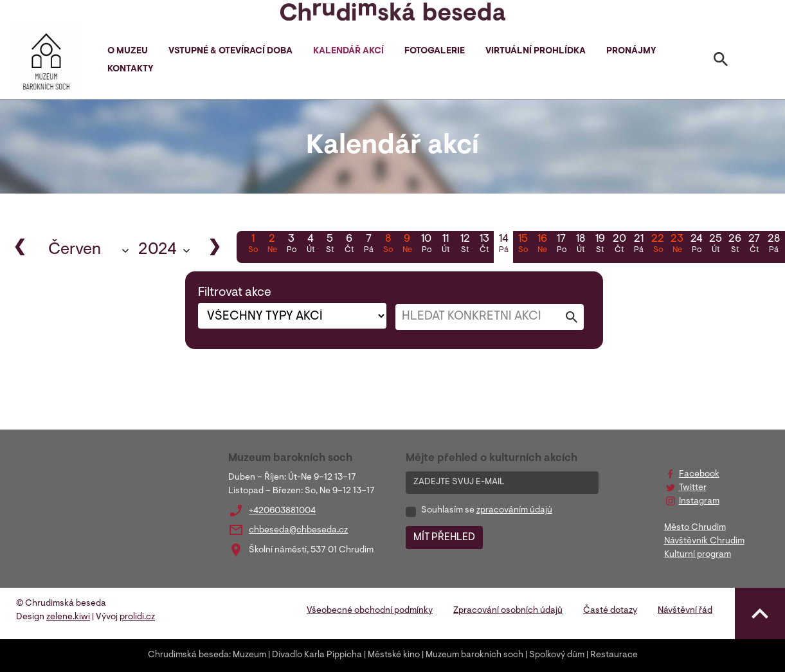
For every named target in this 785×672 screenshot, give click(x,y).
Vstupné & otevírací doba (230, 51)
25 (716, 245)
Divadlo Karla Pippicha (317, 655)
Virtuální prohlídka (536, 51)
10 (426, 245)
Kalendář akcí (348, 51)
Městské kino (394, 655)
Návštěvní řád (685, 611)
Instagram (699, 502)
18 (581, 245)
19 (600, 245)
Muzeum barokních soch (474, 655)
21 (638, 245)
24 (696, 245)
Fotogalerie (435, 51)
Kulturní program (698, 555)
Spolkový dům (557, 655)
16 (542, 245)
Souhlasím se (487, 511)
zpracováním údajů (514, 511)
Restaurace (614, 655)
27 (754, 245)
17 (561, 245)
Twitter (693, 488)
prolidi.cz (137, 617)
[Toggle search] (721, 62)
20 (619, 245)
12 (465, 245)
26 (735, 245)
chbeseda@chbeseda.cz (298, 531)
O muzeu (128, 51)
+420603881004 (282, 511)
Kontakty (130, 69)
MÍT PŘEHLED (444, 538)
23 (677, 245)
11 (446, 245)
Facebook (699, 475)
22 (658, 245)
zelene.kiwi (68, 617)
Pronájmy (631, 51)
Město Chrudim (695, 528)
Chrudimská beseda (188, 655)
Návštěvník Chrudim (704, 541)
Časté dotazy (610, 611)
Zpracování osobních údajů (508, 611)
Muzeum (249, 655)
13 (484, 245)
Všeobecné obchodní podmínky (370, 611)
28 (773, 245)
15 (523, 245)
